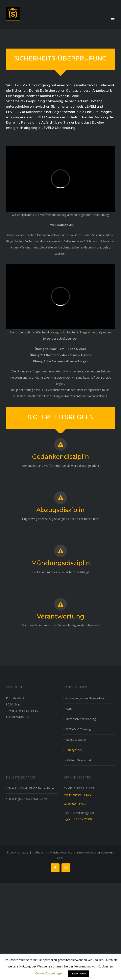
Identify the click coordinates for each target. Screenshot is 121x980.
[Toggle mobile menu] (113, 20)
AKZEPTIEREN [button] (79, 973)
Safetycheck (74, 750)
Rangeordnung (76, 739)
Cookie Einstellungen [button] (49, 973)
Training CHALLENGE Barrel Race (31, 788)
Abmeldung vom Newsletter (85, 698)
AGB (69, 708)
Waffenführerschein (79, 760)
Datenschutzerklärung (81, 719)
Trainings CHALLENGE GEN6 (28, 799)
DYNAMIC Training (78, 729)
